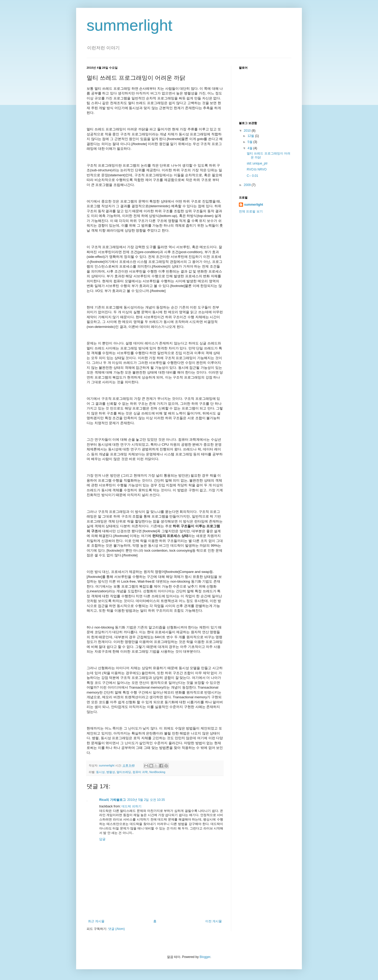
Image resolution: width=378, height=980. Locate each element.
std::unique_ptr (257, 163)
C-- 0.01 (252, 176)
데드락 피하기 (131, 806)
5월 (250, 142)
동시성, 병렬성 (106, 772)
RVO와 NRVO (257, 169)
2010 (248, 131)
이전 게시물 (214, 921)
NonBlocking (157, 772)
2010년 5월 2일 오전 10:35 (146, 800)
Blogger (205, 957)
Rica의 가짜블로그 (112, 800)
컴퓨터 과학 (140, 772)
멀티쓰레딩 (124, 772)
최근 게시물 (96, 921)
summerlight (130, 25)
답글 (102, 839)
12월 (251, 136)
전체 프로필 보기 (251, 211)
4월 (250, 148)
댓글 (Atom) (116, 929)
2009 (248, 185)
